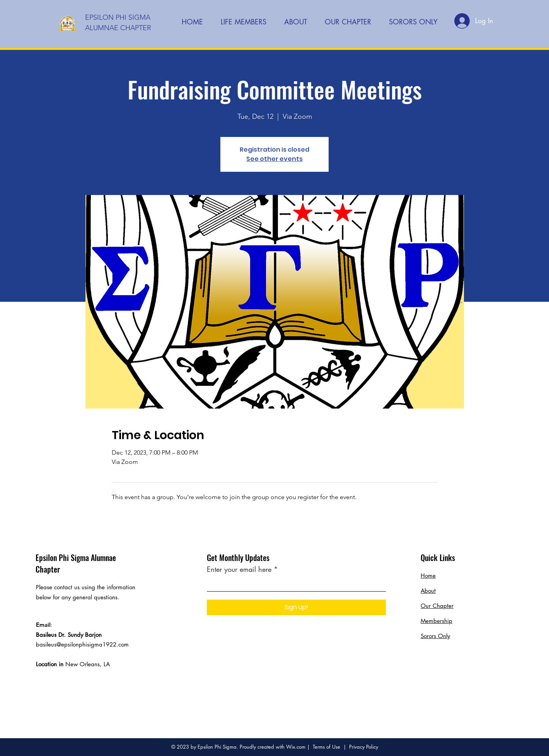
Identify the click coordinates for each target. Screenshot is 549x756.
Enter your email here (239, 569)
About (428, 591)
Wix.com (296, 747)
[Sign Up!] (296, 607)
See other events (274, 159)
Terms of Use (327, 747)
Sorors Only (435, 636)
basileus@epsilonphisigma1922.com (82, 644)
